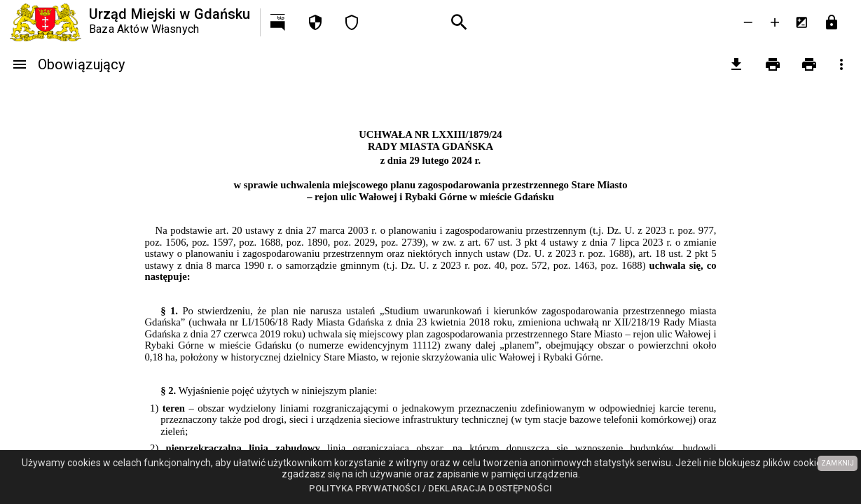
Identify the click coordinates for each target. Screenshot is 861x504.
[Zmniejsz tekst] (748, 22)
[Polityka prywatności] (315, 22)
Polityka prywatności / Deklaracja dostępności (430, 488)
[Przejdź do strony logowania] (832, 22)
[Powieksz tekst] (775, 22)
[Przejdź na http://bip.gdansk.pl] (279, 22)
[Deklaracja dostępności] (352, 22)
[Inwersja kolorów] (801, 22)
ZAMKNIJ (838, 463)
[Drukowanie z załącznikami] (809, 64)
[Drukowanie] (773, 64)
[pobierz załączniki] (736, 64)
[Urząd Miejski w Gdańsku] (130, 22)
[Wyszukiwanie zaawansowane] (460, 23)
